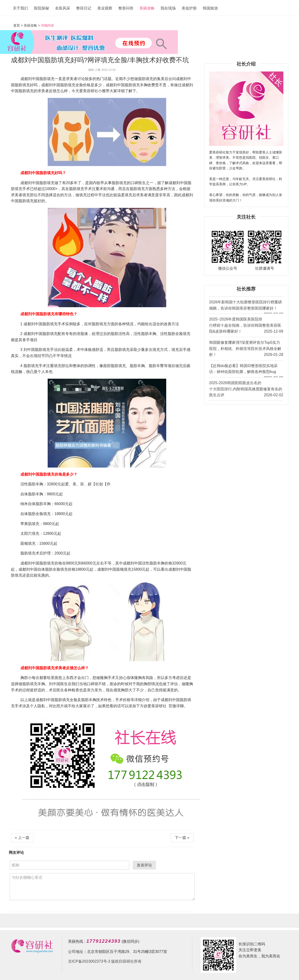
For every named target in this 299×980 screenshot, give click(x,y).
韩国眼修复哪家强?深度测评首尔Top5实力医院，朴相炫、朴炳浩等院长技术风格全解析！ (246, 349)
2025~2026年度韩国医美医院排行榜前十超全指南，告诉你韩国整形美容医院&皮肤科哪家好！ (246, 326)
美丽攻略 (147, 8)
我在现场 (168, 8)
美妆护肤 (189, 8)
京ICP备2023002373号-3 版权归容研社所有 (105, 961)
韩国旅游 (210, 8)
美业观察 (105, 8)
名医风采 (63, 8)
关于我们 (20, 8)
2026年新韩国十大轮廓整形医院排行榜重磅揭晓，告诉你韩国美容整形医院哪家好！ (246, 307)
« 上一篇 (22, 838)
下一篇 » (182, 838)
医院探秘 (41, 8)
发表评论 (144, 865)
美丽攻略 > (32, 25)
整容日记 (84, 8)
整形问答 (126, 8)
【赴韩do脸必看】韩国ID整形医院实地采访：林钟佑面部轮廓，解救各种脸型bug (246, 370)
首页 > (18, 25)
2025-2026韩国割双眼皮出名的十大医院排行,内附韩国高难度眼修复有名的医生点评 (246, 390)
